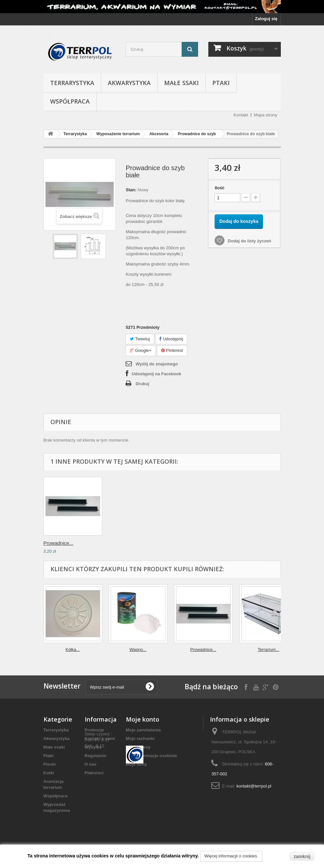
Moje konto (143, 719)
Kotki (49, 773)
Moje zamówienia (143, 730)
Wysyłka (93, 747)
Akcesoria (159, 134)
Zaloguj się (266, 19)
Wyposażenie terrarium (118, 134)
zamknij (302, 856)
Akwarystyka (129, 83)
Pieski (50, 764)
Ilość (220, 188)
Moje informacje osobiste (152, 756)
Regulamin (96, 756)
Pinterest (172, 350)
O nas (91, 764)
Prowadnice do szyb (197, 134)
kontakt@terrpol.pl (254, 786)
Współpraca (70, 101)
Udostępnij (171, 339)
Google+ (141, 350)
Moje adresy (138, 747)
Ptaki (221, 83)
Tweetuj (140, 339)
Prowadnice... (59, 543)
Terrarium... (269, 650)
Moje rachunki (140, 739)
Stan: (131, 190)
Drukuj (142, 384)
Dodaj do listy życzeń (249, 241)
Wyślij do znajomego (157, 364)
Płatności (94, 773)
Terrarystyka (72, 83)
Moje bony (136, 764)
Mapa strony (266, 115)
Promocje (94, 730)
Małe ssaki (181, 83)
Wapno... (138, 650)
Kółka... (73, 650)
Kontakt (241, 115)
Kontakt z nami (100, 739)
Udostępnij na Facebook (156, 374)
